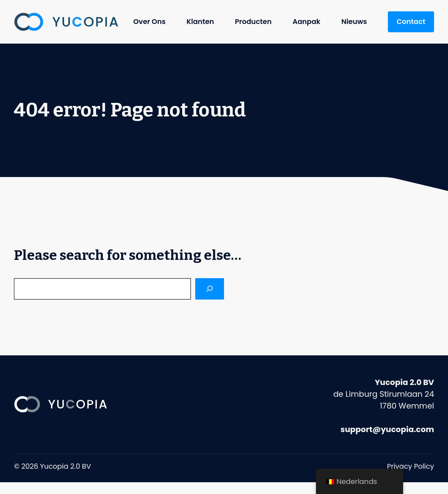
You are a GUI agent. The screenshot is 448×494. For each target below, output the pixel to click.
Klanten (200, 22)
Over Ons (149, 22)
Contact (411, 22)
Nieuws (354, 22)
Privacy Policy (411, 466)
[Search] (210, 289)
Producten (253, 22)
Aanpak (306, 22)
